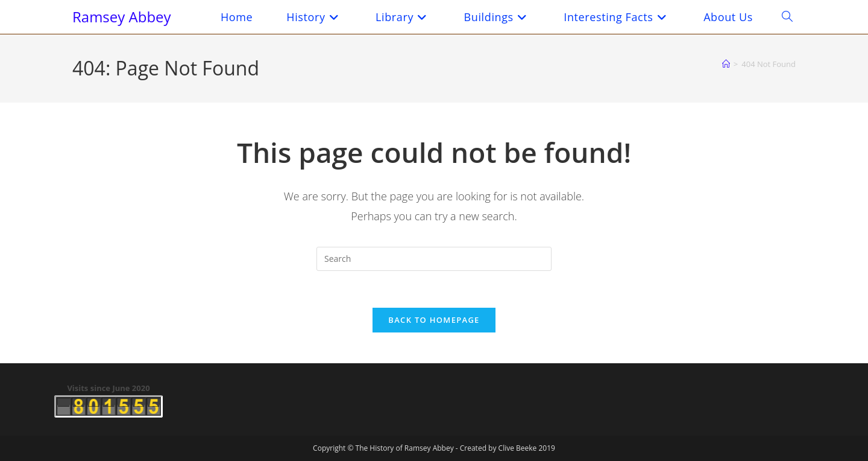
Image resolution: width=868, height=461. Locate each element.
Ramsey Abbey (122, 17)
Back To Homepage (434, 320)
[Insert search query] (434, 259)
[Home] (726, 64)
